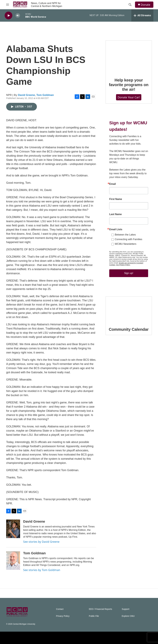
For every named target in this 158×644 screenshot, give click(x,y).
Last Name (115, 214)
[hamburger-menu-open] (8, 5)
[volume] (18, 16)
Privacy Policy (63, 616)
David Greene (27, 95)
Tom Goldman (45, 95)
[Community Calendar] (129, 310)
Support (126, 609)
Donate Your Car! (129, 97)
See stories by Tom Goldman (42, 570)
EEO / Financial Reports (100, 609)
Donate (146, 5)
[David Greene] (13, 529)
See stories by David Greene (41, 542)
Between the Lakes (125, 235)
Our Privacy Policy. (123, 265)
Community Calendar (129, 329)
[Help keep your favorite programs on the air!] (129, 57)
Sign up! (129, 273)
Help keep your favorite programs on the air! (129, 85)
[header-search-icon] (130, 5)
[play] (8, 16)
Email (113, 184)
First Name (116, 199)
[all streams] (142, 15)
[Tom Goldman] (13, 561)
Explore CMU (128, 616)
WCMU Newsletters (126, 244)
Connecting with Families (129, 239)
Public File (94, 616)
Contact (60, 609)
